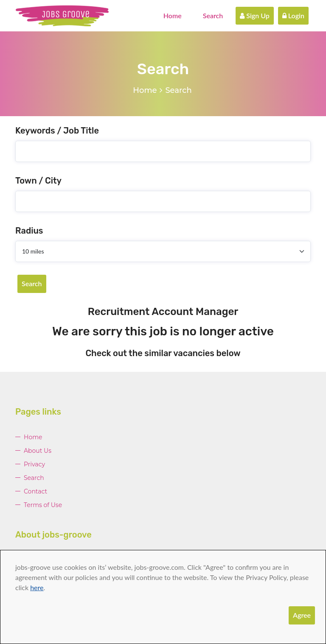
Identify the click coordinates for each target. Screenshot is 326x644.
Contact (35, 491)
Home (173, 15)
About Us (38, 451)
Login (293, 15)
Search (213, 15)
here (37, 587)
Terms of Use (43, 505)
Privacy (34, 464)
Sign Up (255, 15)
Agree (302, 615)
